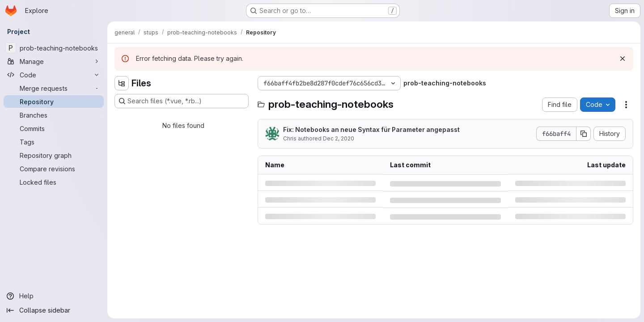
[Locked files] (54, 182)
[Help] (54, 296)
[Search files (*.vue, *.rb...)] (182, 101)
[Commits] (54, 128)
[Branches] (54, 115)
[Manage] (54, 61)
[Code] (54, 75)
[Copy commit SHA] (584, 134)
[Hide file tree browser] (122, 83)
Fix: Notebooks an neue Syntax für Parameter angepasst (371, 129)
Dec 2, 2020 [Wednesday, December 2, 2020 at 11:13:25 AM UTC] (339, 138)
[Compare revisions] (54, 169)
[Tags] (54, 142)
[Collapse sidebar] (54, 310)
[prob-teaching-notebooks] (54, 48)
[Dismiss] (623, 59)
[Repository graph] (54, 155)
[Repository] (54, 102)
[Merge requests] (54, 88)
